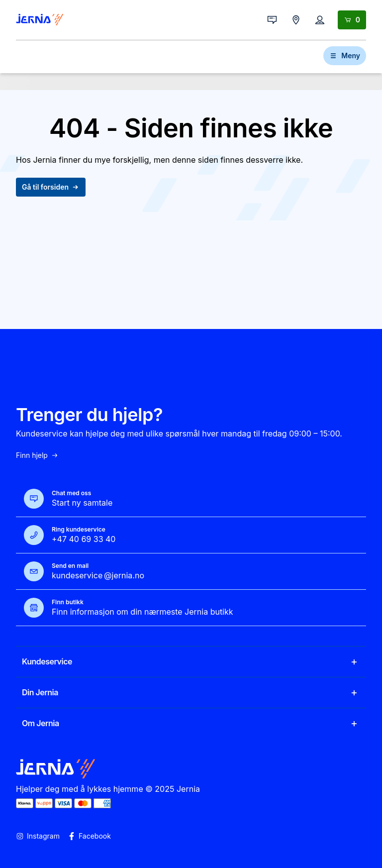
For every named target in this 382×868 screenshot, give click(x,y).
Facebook (89, 836)
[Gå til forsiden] (40, 20)
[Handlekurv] (352, 20)
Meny (345, 55)
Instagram (38, 836)
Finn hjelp (37, 455)
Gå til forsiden (51, 187)
